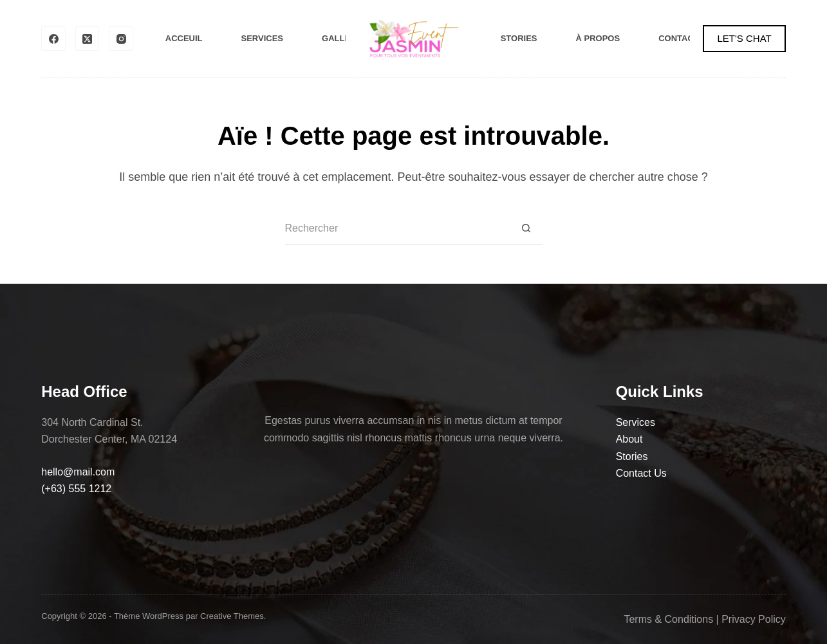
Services (263, 38)
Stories (519, 38)
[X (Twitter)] (88, 39)
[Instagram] (121, 39)
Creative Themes (232, 616)
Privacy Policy (754, 619)
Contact (679, 38)
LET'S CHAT (744, 38)
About (629, 439)
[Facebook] (53, 39)
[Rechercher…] (398, 229)
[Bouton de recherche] (526, 229)
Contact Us (641, 473)
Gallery (342, 38)
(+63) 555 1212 (76, 489)
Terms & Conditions (668, 619)
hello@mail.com (78, 472)
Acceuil (184, 38)
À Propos (598, 38)
